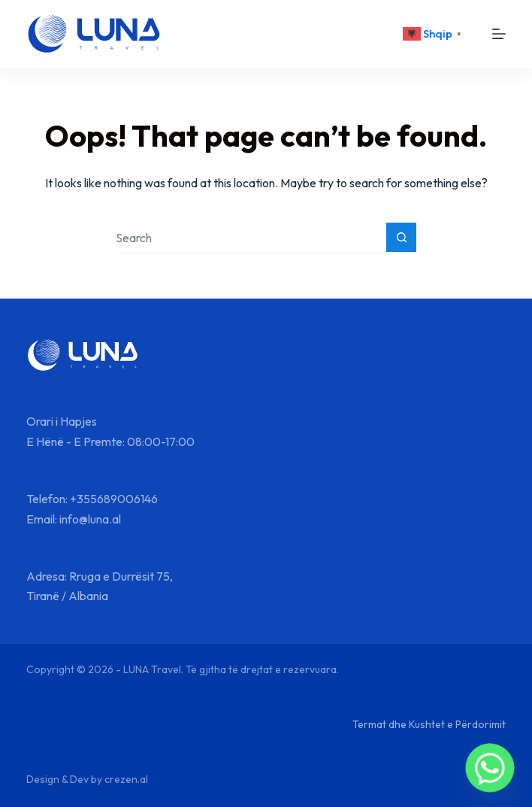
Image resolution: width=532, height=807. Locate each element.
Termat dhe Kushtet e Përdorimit (429, 724)
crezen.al (126, 779)
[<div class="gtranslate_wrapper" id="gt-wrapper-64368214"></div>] (434, 34)
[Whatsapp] (490, 768)
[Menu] (499, 34)
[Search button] (401, 238)
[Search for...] (251, 238)
